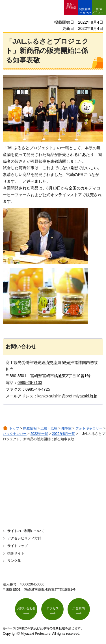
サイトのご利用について (26, 531)
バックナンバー (15, 434)
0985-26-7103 (30, 383)
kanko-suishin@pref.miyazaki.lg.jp (67, 396)
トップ (14, 428)
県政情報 (30, 428)
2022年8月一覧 (63, 434)
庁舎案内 (79, 608)
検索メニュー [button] (98, 11)
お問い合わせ (26, 608)
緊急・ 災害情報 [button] (71, 6)
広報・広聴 (49, 428)
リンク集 (14, 561)
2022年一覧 (39, 434)
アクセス (53, 608)
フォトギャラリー (89, 428)
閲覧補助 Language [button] (85, 11)
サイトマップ (18, 546)
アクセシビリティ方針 (24, 538)
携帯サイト (16, 553)
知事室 (66, 428)
